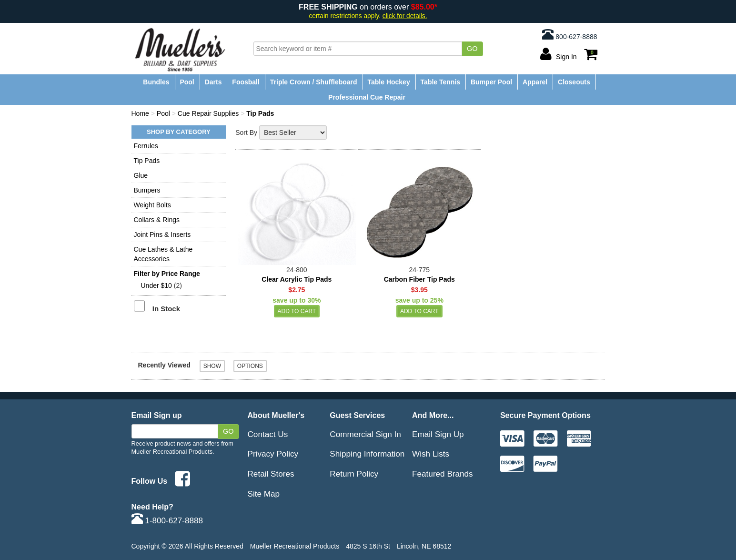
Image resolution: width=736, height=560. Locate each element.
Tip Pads (147, 161)
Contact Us (268, 434)
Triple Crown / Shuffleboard (314, 82)
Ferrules (146, 146)
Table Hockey (388, 82)
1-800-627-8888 (167, 520)
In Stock (166, 309)
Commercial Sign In (365, 434)
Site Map (264, 494)
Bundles (156, 82)
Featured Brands (443, 474)
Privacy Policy (273, 454)
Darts (213, 82)
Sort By (246, 132)
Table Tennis (441, 82)
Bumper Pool (491, 82)
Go (472, 49)
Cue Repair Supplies (208, 113)
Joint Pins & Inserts (162, 234)
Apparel (535, 82)
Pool (187, 82)
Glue (141, 175)
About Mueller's (276, 415)
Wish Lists (431, 454)
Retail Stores (271, 474)
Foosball (246, 82)
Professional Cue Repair (367, 97)
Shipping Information (367, 454)
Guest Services (357, 415)
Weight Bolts (152, 205)
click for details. (405, 16)
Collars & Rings (157, 220)
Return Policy (354, 474)
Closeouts (574, 82)
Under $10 (156, 285)
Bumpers (147, 190)
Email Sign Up (438, 434)
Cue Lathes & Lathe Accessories (163, 254)
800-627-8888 (570, 34)
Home (140, 113)
